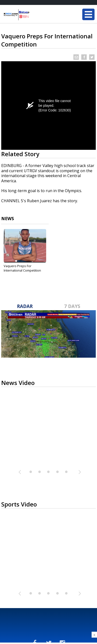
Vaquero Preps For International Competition (22, 268)
